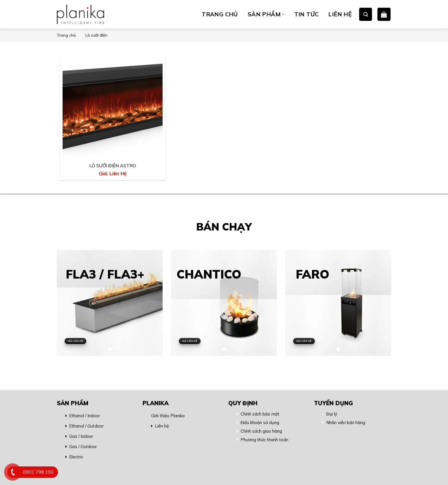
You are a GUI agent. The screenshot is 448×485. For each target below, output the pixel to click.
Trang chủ (66, 35)
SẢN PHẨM (266, 14)
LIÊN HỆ (340, 14)
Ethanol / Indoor (85, 416)
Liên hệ (162, 426)
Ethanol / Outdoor (86, 426)
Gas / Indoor (81, 436)
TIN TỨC (307, 14)
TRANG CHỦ (220, 14)
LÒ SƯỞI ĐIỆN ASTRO (113, 166)
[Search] (366, 14)
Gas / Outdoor (83, 447)
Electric (76, 457)
